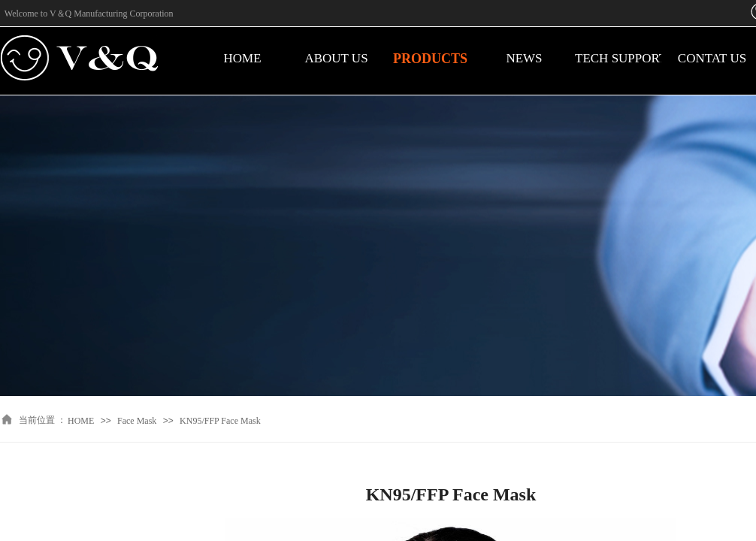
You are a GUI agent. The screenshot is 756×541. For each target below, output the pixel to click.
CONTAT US (712, 58)
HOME (242, 58)
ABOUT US (336, 58)
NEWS (524, 58)
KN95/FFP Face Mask (220, 421)
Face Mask (137, 421)
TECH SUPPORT (618, 58)
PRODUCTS (430, 59)
